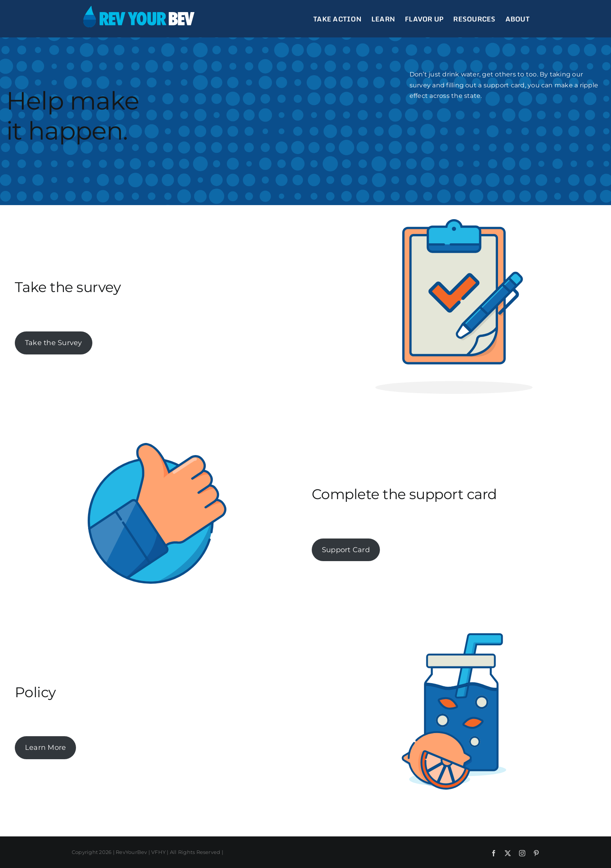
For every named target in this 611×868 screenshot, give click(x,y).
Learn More (45, 748)
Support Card (346, 550)
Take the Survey (54, 343)
